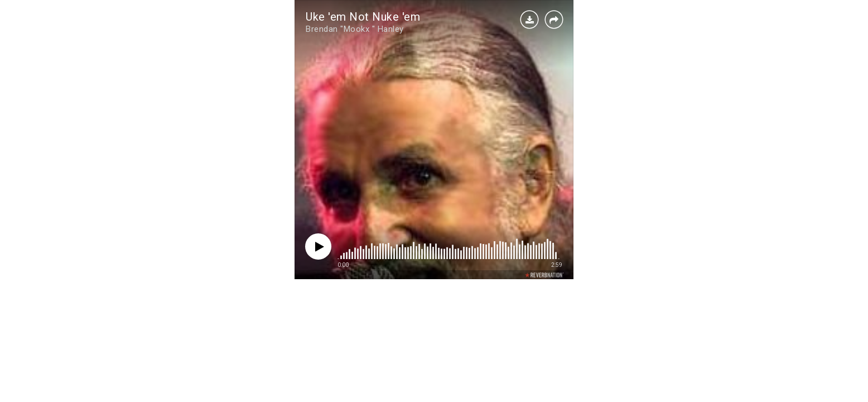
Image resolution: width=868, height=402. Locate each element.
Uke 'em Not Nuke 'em (363, 17)
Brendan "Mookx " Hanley (355, 29)
